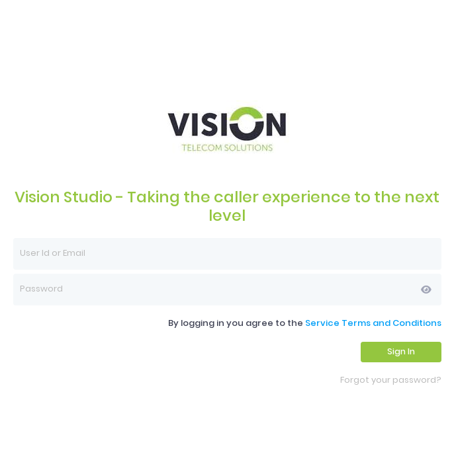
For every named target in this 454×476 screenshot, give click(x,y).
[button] (426, 290)
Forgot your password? (391, 380)
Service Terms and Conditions (373, 323)
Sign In (401, 351)
